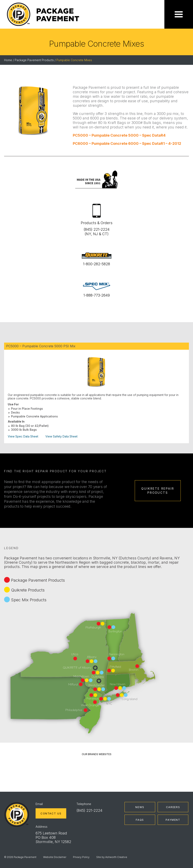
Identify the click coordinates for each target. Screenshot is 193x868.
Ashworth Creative (116, 857)
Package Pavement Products (34, 60)
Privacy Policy (81, 857)
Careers (173, 807)
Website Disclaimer (55, 857)
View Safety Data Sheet (61, 436)
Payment (173, 820)
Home (8, 60)
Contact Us (51, 813)
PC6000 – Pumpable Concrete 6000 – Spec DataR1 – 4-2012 (127, 143)
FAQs (140, 820)
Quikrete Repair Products (158, 491)
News (140, 807)
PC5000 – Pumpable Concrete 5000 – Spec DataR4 (119, 135)
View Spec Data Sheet (23, 436)
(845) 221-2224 (89, 810)
